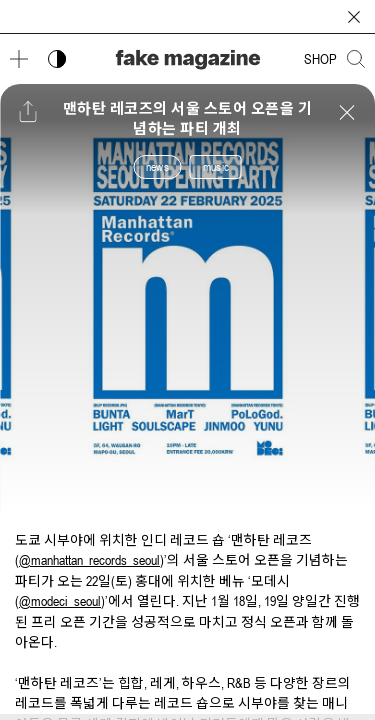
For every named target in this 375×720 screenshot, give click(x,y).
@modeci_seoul (60, 601)
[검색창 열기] (356, 59)
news (157, 167)
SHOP (320, 59)
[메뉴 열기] (19, 59)
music (216, 167)
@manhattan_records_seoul (89, 560)
